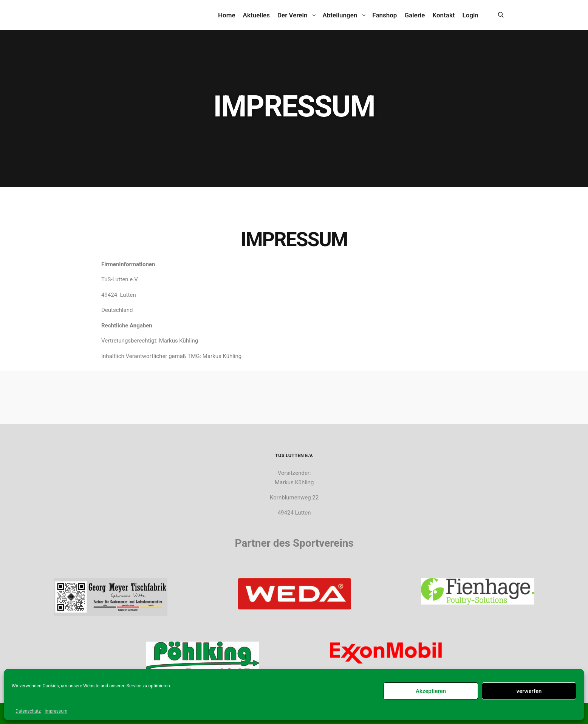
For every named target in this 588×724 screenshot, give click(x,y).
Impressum (56, 711)
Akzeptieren (431, 691)
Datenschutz (28, 711)
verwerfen (529, 691)
